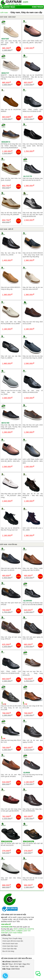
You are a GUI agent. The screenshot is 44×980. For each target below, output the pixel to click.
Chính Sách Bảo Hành (10, 946)
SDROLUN (23, 929)
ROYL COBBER (17, 931)
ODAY (16, 929)
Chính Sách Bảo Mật (10, 949)
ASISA (8, 931)
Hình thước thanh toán (10, 944)
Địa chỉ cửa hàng (8, 951)
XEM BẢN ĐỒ (6, 924)
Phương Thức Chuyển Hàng (12, 938)
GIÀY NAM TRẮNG (16, 933)
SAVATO (31, 929)
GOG (3, 931)
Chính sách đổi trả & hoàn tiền (13, 941)
